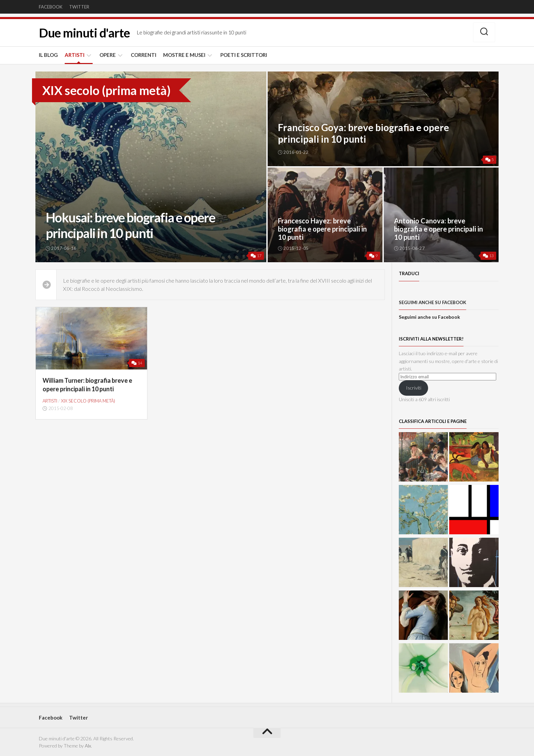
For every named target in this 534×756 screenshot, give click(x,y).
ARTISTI (75, 55)
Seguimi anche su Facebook (433, 302)
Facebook (51, 7)
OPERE (108, 55)
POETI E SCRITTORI (244, 55)
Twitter (79, 7)
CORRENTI (144, 55)
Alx (88, 746)
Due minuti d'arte (84, 33)
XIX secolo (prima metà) (88, 401)
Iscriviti (414, 388)
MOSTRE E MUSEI (184, 55)
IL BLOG (48, 55)
